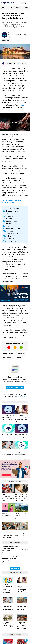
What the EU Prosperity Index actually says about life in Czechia (22, 608)
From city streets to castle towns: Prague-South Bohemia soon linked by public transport (22, 626)
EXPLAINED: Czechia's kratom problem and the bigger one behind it (8, 625)
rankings (21, 105)
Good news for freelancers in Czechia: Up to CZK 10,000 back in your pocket (21, 588)
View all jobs (15, 568)
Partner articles (15, 481)
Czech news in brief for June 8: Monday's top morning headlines (8, 436)
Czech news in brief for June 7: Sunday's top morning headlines (21, 453)
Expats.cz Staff (18, 33)
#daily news (21, 354)
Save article (11, 63)
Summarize (22, 63)
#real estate (7, 358)
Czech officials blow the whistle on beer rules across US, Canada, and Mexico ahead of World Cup (7, 589)
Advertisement (27, 113)
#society (18, 358)
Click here (22, 397)
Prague (18, 8)
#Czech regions (8, 354)
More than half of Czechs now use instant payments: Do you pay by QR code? (8, 608)
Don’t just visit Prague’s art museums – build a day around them (21, 534)
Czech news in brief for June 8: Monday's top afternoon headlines (8, 417)
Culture (25, 8)
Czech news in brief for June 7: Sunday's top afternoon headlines (21, 436)
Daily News (10, 8)
